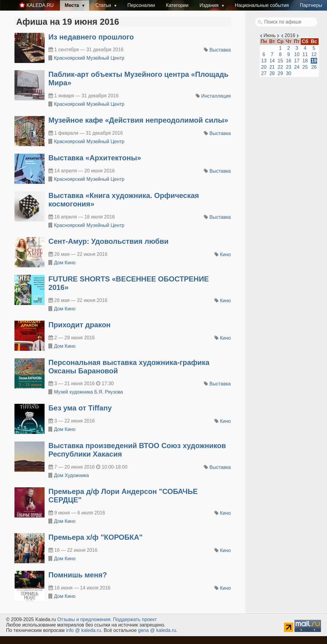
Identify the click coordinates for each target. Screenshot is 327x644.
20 (264, 67)
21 (272, 67)
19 (314, 61)
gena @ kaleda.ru (157, 630)
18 (305, 61)
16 (288, 61)
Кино (226, 254)
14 (272, 61)
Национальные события (262, 5)
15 (280, 61)
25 (305, 67)
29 (280, 73)
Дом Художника (71, 475)
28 (272, 73)
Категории (177, 5)
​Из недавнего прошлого (91, 37)
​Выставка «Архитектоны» (95, 158)
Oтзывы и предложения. (84, 619)
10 (297, 54)
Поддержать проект (135, 619)
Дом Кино (65, 263)
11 (305, 54)
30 (288, 73)
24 (297, 67)
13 (264, 61)
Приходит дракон (79, 325)
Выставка (220, 50)
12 (314, 54)
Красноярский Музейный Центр (89, 58)
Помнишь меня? (78, 575)
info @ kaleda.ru (84, 630)
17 (297, 61)
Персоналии (141, 5)
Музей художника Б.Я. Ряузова (88, 392)
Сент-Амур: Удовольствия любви (109, 241)
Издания (210, 5)
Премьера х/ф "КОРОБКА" (96, 537)
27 (264, 73)
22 (280, 67)
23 (288, 67)
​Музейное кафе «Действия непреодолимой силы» (138, 120)
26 (314, 67)
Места (73, 5)
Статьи (104, 5)
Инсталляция (216, 96)
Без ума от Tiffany (80, 408)
